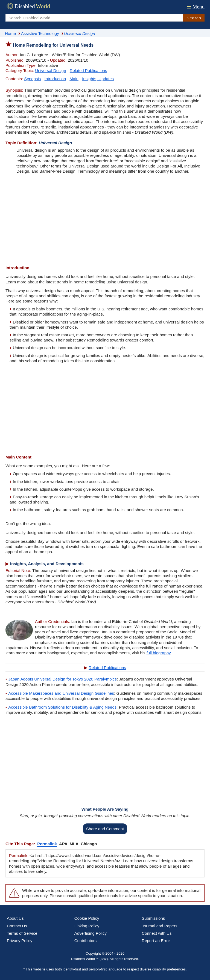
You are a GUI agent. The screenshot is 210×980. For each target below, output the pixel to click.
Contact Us (17, 926)
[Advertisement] (105, 220)
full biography (159, 653)
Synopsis (32, 79)
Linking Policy (87, 926)
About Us (15, 918)
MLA (74, 844)
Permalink (47, 844)
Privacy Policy (20, 941)
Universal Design (50, 71)
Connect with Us (157, 933)
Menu (195, 7)
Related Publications (88, 71)
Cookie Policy (87, 918)
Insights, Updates (98, 79)
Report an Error (156, 941)
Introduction (55, 79)
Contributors (86, 941)
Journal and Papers (159, 926)
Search (194, 18)
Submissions (153, 918)
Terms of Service (22, 933)
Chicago (89, 844)
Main (74, 79)
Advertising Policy (91, 933)
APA (63, 844)
